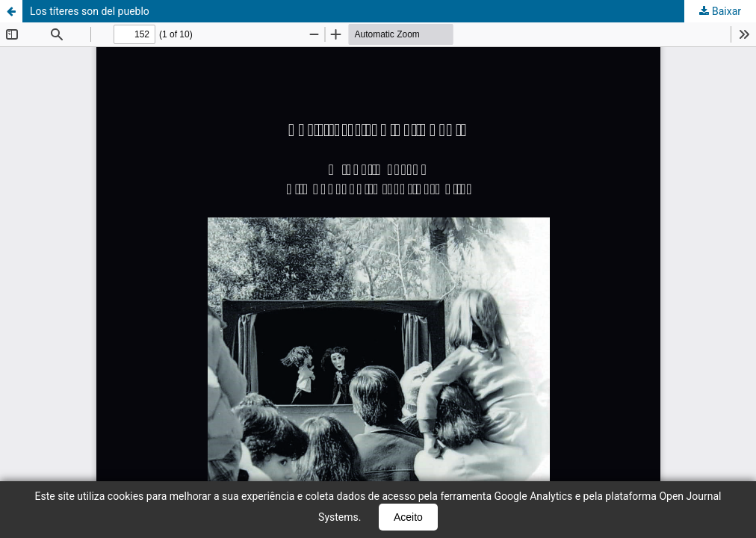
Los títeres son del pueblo (90, 11)
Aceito (408, 517)
